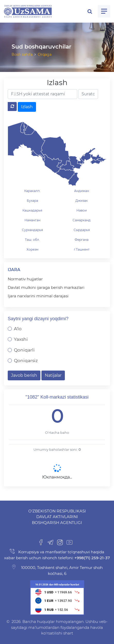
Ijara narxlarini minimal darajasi (38, 296)
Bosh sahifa (22, 54)
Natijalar (53, 375)
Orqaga (45, 54)
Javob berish (24, 375)
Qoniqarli (24, 350)
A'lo (18, 329)
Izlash (27, 107)
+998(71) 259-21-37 (92, 558)
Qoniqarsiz (26, 361)
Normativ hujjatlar (25, 279)
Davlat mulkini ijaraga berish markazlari (46, 287)
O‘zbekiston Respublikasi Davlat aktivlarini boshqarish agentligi (57, 517)
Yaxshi (21, 339)
